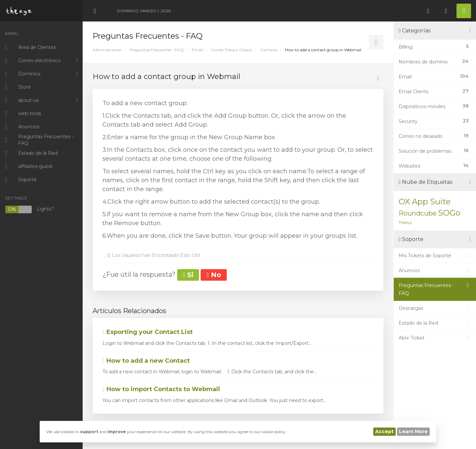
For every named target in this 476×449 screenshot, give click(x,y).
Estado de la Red (435, 323)
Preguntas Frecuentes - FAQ (157, 50)
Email (197, 50)
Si (188, 275)
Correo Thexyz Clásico (231, 50)
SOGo (449, 213)
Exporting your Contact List (148, 332)
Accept (384, 431)
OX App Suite (425, 202)
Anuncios (435, 270)
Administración (107, 50)
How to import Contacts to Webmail (161, 389)
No (214, 275)
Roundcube (418, 213)
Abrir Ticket (435, 338)
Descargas (435, 308)
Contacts (269, 50)
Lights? (29, 209)
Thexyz (405, 222)
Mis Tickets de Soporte (435, 256)
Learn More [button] (413, 431)
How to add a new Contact (146, 361)
